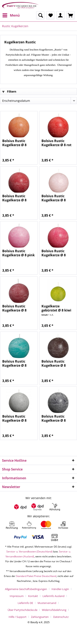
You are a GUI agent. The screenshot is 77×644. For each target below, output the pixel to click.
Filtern (9, 91)
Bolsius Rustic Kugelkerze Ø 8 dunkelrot (14, 198)
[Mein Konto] (60, 15)
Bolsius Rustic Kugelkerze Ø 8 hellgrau (14, 418)
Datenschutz (61, 617)
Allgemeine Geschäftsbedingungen (26, 589)
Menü (11, 15)
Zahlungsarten (40, 617)
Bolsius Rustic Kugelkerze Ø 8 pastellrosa (54, 198)
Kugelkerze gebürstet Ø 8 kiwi (56, 308)
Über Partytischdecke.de (22, 610)
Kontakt (33, 596)
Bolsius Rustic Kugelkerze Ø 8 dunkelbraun (54, 363)
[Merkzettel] (50, 15)
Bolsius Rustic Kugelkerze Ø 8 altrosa (14, 308)
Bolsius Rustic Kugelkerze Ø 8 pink (18, 253)
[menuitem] (11, 15)
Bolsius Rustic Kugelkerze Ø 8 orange (14, 143)
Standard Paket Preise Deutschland (36, 576)
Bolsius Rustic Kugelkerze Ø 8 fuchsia (54, 253)
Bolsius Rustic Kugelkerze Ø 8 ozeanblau (14, 363)
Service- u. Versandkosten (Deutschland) (29, 552)
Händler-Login (60, 589)
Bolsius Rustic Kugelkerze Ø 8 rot (56, 143)
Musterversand (47, 603)
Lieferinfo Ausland (53, 596)
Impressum (17, 596)
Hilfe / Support (18, 617)
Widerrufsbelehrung (54, 610)
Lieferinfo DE (25, 603)
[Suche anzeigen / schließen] (40, 15)
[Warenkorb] (70, 15)
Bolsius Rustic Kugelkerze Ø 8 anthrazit (54, 418)
